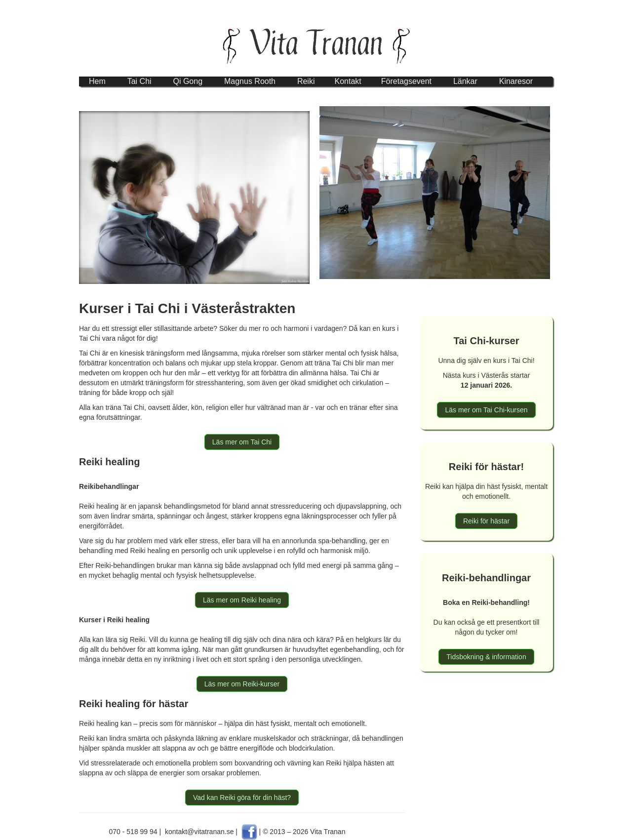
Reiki (306, 81)
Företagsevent (406, 81)
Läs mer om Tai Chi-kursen (486, 410)
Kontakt (348, 81)
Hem (97, 81)
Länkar (465, 81)
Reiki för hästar (486, 521)
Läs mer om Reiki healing (242, 600)
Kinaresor (516, 81)
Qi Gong (188, 81)
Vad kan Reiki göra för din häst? (242, 798)
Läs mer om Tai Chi (242, 442)
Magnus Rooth (250, 81)
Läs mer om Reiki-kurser (242, 684)
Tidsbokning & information (486, 657)
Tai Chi (139, 81)
